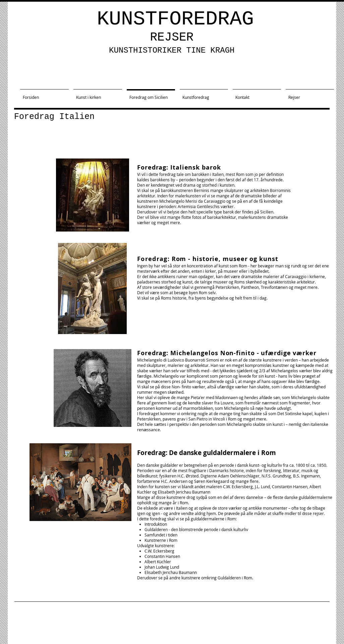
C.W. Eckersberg (238, 487)
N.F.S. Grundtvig (276, 476)
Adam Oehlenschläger (239, 476)
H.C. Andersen (174, 481)
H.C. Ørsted (188, 476)
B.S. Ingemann (306, 476)
